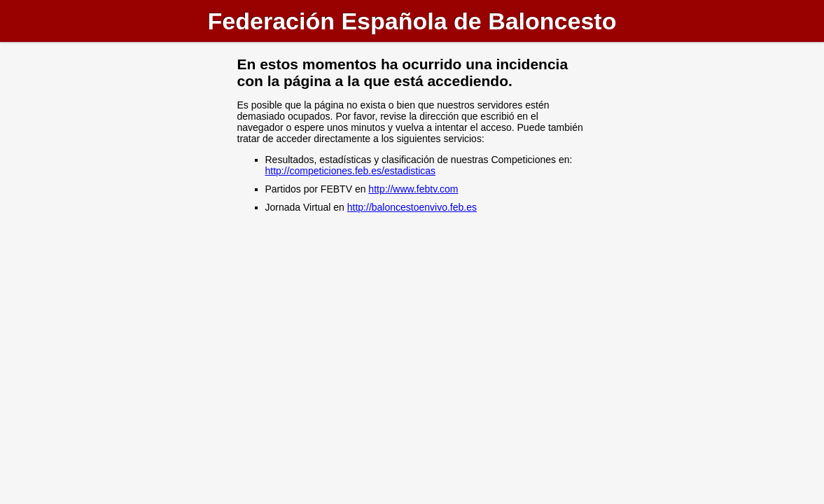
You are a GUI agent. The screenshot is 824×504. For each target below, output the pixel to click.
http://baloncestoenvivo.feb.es (412, 207)
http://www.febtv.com (413, 189)
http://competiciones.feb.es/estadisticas (351, 171)
